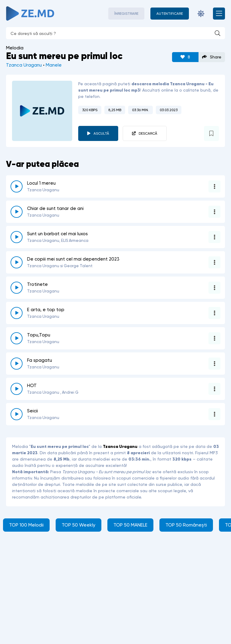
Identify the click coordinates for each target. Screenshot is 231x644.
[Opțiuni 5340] (214, 389)
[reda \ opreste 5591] (17, 237)
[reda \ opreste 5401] (17, 313)
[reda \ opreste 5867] (17, 186)
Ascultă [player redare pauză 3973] (101, 133)
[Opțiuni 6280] (214, 414)
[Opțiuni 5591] (214, 237)
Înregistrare (126, 14)
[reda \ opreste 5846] (17, 212)
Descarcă (148, 133)
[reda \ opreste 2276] (17, 364)
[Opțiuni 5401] (214, 313)
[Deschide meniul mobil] (219, 14)
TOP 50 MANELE (130, 525)
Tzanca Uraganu (24, 65)
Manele (54, 65)
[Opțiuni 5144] (214, 262)
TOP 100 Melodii (26, 525)
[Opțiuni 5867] (214, 186)
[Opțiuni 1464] (214, 338)
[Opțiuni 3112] (214, 288)
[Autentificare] (170, 14)
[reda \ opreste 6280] (17, 414)
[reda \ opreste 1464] (17, 338)
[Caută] (217, 33)
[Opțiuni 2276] (214, 364)
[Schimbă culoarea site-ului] (201, 14)
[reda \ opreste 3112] (17, 288)
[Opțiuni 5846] (214, 212)
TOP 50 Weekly (79, 525)
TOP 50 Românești (186, 525)
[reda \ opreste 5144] (17, 262)
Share (212, 57)
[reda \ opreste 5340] (17, 389)
